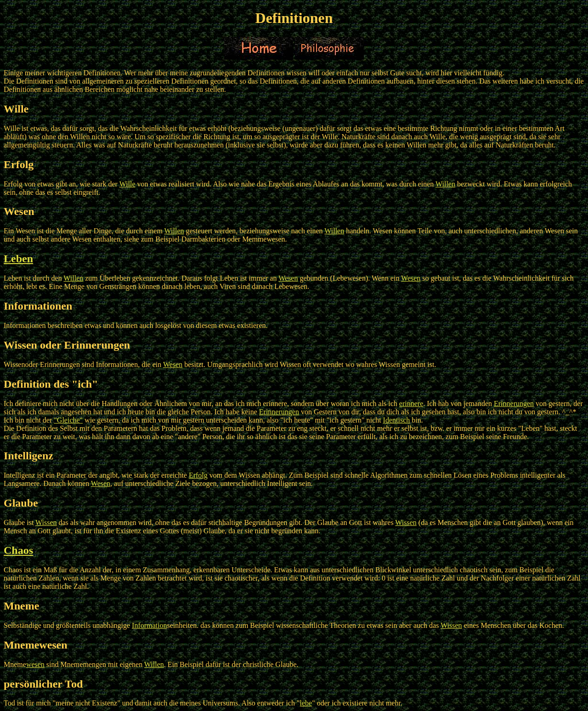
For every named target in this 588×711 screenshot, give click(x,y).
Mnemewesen (36, 645)
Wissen (46, 522)
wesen (35, 664)
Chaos (18, 550)
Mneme (21, 606)
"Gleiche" (68, 420)
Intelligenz (28, 456)
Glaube (21, 503)
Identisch (397, 420)
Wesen (19, 211)
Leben (18, 259)
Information (149, 625)
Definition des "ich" (51, 384)
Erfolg (19, 164)
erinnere (411, 403)
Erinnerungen (514, 403)
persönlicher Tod (43, 684)
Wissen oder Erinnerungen (67, 345)
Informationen (38, 306)
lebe (306, 703)
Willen (445, 184)
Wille (16, 109)
